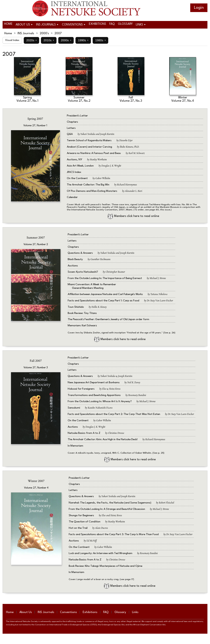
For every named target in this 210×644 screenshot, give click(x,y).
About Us (26, 612)
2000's (44, 33)
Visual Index (12, 40)
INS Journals (26, 33)
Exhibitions (90, 612)
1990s (83, 40)
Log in (199, 8)
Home (8, 33)
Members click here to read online (133, 216)
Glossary (120, 612)
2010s (49, 40)
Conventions (68, 612)
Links (135, 612)
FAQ (106, 612)
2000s (66, 40)
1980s (100, 40)
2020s (31, 40)
